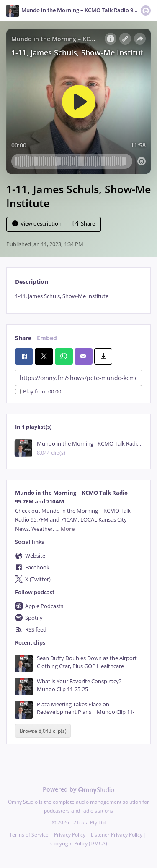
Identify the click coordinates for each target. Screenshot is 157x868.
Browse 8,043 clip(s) (43, 731)
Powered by (78, 789)
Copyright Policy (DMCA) (79, 843)
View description (37, 224)
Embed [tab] (47, 338)
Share (84, 224)
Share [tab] (23, 338)
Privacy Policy (70, 835)
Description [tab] (32, 282)
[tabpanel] (78, 296)
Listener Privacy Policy (117, 835)
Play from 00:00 (38, 392)
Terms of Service (29, 835)
